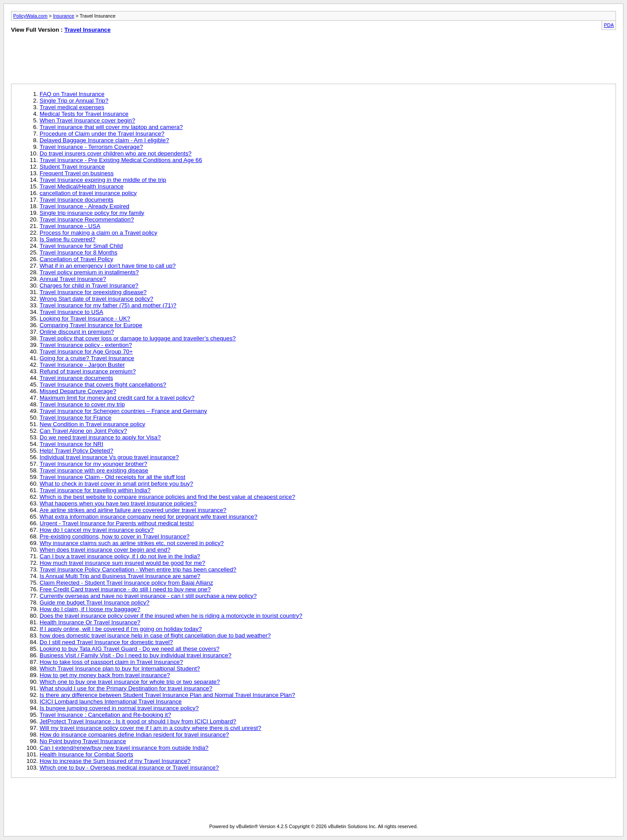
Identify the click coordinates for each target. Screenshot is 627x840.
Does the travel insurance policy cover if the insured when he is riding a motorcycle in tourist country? (171, 616)
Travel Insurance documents (77, 200)
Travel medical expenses (72, 107)
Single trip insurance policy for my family (92, 213)
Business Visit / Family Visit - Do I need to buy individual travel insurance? (136, 655)
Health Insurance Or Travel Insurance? (90, 622)
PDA (609, 25)
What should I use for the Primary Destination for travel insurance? (126, 688)
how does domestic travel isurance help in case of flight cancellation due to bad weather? (155, 636)
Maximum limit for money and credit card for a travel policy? (117, 398)
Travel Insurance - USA (70, 226)
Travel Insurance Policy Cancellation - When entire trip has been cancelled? (138, 569)
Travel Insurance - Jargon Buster (82, 365)
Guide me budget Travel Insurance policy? (95, 602)
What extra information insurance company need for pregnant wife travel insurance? (148, 517)
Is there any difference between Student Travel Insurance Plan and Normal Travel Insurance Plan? (167, 695)
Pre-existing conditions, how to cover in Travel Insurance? (115, 536)
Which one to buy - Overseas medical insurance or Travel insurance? (129, 768)
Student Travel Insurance (72, 167)
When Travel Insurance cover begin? (87, 120)
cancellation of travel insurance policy (88, 193)
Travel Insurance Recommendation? (87, 219)
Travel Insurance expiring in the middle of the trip (103, 180)
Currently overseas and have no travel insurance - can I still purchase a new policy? (148, 596)
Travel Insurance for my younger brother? (93, 464)
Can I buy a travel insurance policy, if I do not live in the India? (120, 556)
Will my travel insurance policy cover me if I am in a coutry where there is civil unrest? (150, 728)
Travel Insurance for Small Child (81, 246)
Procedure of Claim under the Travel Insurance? (102, 134)
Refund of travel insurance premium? (88, 371)
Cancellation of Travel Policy (76, 259)
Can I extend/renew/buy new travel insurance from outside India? (124, 748)
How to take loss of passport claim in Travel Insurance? (111, 662)
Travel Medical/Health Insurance (82, 186)
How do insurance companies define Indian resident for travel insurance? (134, 735)
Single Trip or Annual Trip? (74, 101)
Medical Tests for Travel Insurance (84, 114)
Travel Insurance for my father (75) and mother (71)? (108, 305)
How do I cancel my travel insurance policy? (97, 530)
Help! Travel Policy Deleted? (76, 451)
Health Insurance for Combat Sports (86, 754)
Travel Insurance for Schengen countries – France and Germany (123, 411)
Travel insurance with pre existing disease (94, 470)
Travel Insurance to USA (71, 312)
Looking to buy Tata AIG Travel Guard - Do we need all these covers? (130, 649)
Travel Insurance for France (75, 418)
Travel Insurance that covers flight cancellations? (103, 385)
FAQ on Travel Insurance (72, 94)
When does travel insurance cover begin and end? (105, 550)
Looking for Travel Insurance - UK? (85, 319)
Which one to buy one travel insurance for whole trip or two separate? (130, 682)
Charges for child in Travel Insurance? (89, 286)
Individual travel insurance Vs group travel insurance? (109, 457)
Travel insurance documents (76, 378)
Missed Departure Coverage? (78, 391)
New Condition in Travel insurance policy (92, 424)
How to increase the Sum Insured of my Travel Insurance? (115, 761)
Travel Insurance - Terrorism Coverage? (91, 147)
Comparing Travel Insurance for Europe (91, 325)
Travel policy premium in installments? (89, 272)
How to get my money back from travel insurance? (105, 675)
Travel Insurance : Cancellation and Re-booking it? (105, 715)
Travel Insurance (87, 30)
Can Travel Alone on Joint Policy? (83, 431)
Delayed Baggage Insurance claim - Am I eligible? (104, 140)
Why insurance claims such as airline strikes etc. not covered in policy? (132, 543)
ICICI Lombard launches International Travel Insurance (111, 702)
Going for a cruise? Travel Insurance (87, 358)
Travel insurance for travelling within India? (95, 490)
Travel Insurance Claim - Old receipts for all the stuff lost (112, 477)
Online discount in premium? (77, 332)
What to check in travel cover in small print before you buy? (116, 484)
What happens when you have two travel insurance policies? (118, 503)
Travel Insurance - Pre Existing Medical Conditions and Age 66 (121, 160)
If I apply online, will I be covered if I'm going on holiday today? (121, 629)
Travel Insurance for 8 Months (79, 252)
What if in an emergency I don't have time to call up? (108, 266)
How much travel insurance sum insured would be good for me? (122, 563)
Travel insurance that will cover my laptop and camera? (111, 127)
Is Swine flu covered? (68, 239)
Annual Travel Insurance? (73, 279)
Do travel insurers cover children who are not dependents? (115, 153)
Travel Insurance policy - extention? (86, 345)
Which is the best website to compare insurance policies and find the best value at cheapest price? (167, 497)
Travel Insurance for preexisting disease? (93, 292)
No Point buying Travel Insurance (83, 741)
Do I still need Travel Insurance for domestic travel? (106, 642)
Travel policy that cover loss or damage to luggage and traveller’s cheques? (138, 338)
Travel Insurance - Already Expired (84, 206)
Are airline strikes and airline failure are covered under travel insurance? (133, 510)
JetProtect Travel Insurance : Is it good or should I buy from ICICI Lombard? (138, 721)
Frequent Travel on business (77, 173)
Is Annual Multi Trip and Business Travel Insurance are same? (120, 576)
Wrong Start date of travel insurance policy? (96, 299)
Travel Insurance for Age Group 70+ (86, 352)
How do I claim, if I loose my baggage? (90, 609)
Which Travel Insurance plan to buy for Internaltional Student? (120, 669)
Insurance (63, 16)
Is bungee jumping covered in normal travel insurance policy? (119, 708)
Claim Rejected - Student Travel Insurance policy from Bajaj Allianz (126, 583)
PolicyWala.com (30, 16)
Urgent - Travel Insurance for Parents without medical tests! (117, 523)
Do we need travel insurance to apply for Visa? (100, 437)
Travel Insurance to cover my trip (82, 404)
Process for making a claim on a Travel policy (98, 233)
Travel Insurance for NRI (71, 444)
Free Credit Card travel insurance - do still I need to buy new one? (125, 589)
